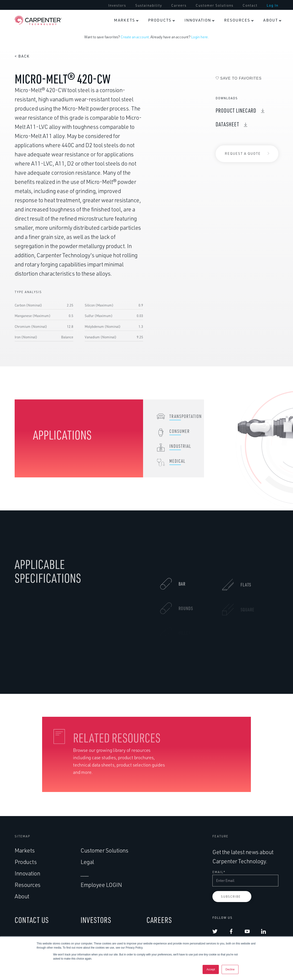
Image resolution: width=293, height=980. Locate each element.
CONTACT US (32, 920)
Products (26, 862)
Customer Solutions (104, 850)
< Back (22, 56)
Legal (87, 862)
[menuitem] (126, 20)
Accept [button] (211, 969)
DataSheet (227, 124)
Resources (28, 885)
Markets (25, 850)
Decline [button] (230, 969)
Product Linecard (236, 110)
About (22, 896)
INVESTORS (96, 920)
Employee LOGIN (101, 885)
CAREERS (159, 920)
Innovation (27, 873)
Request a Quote (243, 154)
